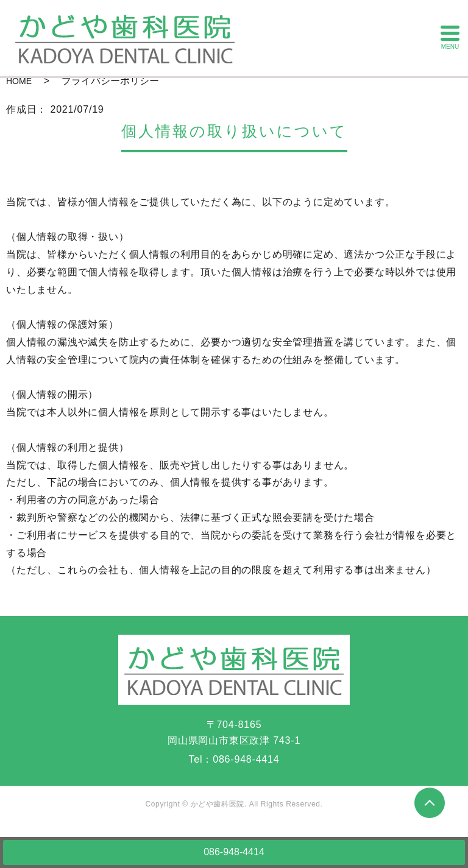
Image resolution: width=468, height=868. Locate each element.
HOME (19, 81)
